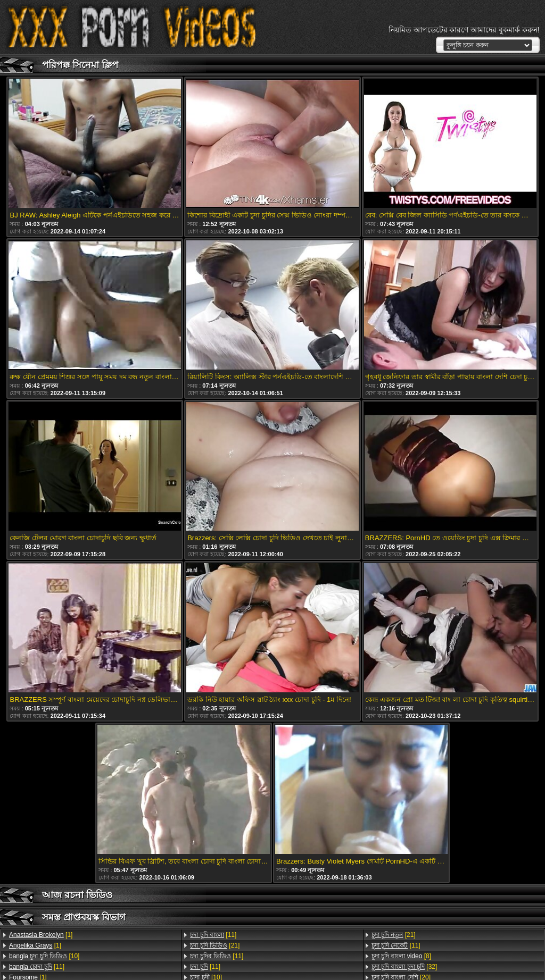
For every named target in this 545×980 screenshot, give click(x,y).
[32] (404, 967)
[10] (44, 956)
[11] (37, 967)
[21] (215, 945)
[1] (41, 935)
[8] (401, 956)
